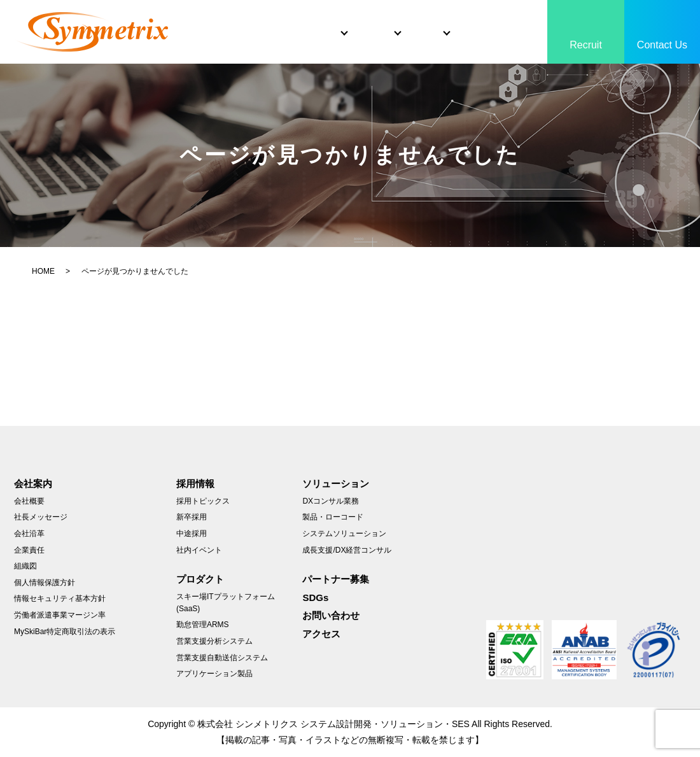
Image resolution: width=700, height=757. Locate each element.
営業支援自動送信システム (222, 658)
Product (399, 21)
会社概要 (29, 501)
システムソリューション (344, 534)
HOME (43, 271)
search (178, 45)
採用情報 (195, 484)
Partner (471, 21)
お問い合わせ (331, 615)
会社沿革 (29, 534)
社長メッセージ (41, 517)
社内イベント (199, 550)
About (248, 21)
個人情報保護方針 (45, 583)
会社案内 (33, 484)
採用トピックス (203, 501)
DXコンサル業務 (331, 501)
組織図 (25, 566)
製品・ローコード (333, 517)
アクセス (321, 634)
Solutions (321, 21)
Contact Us (662, 45)
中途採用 (192, 534)
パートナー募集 (336, 579)
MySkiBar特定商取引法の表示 (65, 632)
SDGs (528, 21)
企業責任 (29, 550)
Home (194, 21)
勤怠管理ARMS (203, 625)
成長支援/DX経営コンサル (347, 550)
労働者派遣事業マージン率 (60, 615)
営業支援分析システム (214, 641)
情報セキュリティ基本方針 (60, 598)
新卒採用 (192, 517)
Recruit (586, 45)
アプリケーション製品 (214, 674)
